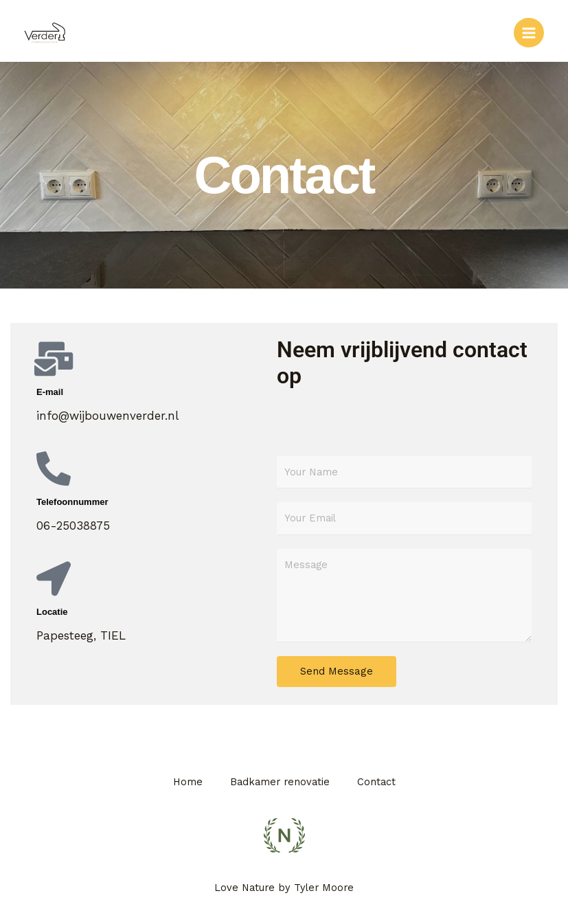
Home (188, 782)
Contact (376, 782)
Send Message (337, 671)
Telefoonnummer (72, 502)
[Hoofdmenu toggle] (529, 33)
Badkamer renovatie (280, 782)
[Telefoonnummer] (54, 469)
